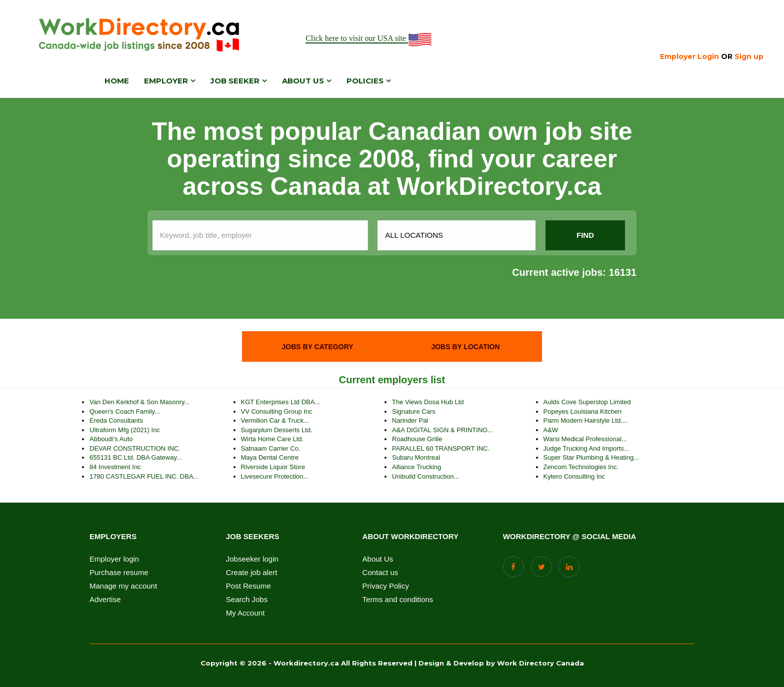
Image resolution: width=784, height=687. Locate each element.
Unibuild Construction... (425, 476)
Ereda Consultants (116, 420)
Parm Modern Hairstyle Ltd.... (586, 420)
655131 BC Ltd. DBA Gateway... (136, 457)
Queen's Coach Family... (125, 411)
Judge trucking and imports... (586, 448)
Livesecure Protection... (275, 476)
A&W (551, 430)
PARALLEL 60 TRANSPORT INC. (441, 448)
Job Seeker (235, 81)
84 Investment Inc (115, 467)
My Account (245, 613)
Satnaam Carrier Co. (271, 448)
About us (303, 81)
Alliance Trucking (416, 467)
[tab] (317, 347)
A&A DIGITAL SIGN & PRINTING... (442, 430)
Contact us (380, 573)
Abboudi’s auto (111, 439)
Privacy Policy (386, 586)
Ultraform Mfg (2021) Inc (125, 430)
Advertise (105, 600)
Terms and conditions (398, 600)
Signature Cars (414, 411)
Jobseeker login (252, 559)
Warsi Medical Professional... (585, 439)
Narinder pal (410, 420)
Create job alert (252, 573)
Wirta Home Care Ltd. (272, 439)
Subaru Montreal (416, 457)
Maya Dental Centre (270, 457)
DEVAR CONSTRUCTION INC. (135, 448)
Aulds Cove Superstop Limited (587, 402)
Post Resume (248, 586)
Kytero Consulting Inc (574, 476)
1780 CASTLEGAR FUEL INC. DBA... (144, 476)
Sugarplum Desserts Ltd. (277, 430)
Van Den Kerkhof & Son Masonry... (139, 402)
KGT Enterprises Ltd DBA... (281, 402)
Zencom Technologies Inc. (581, 467)
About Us (378, 559)
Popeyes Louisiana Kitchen (583, 411)
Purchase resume (119, 573)
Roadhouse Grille (417, 439)
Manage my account (123, 586)
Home (117, 81)
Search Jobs (247, 600)
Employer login (114, 559)
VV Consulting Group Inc (277, 411)
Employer (166, 81)
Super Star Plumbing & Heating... (591, 457)
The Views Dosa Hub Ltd (428, 402)
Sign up (749, 56)
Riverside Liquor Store (273, 467)
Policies (365, 81)
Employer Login (689, 56)
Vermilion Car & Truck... (275, 420)
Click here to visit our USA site (369, 39)
